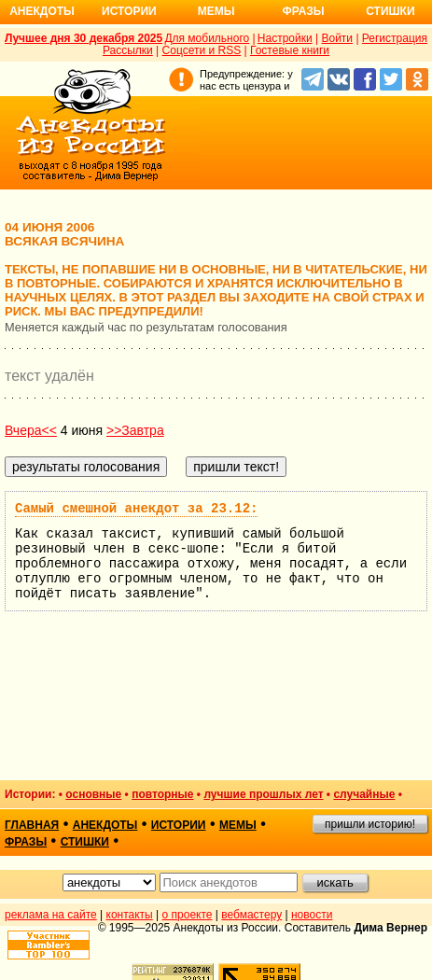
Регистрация (395, 38)
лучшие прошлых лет (263, 794)
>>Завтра (135, 430)
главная (32, 825)
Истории (129, 11)
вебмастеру (251, 915)
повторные (162, 794)
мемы (238, 825)
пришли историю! (370, 824)
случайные (364, 794)
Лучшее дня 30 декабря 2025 (84, 38)
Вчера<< (31, 430)
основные (93, 794)
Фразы (303, 11)
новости (312, 915)
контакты (130, 915)
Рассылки (128, 50)
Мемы (216, 11)
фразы (26, 842)
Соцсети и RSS (202, 50)
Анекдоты (42, 11)
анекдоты (105, 825)
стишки (85, 842)
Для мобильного (207, 38)
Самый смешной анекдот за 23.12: (136, 509)
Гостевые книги (290, 50)
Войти (337, 38)
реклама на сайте (51, 915)
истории (179, 825)
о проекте (188, 915)
